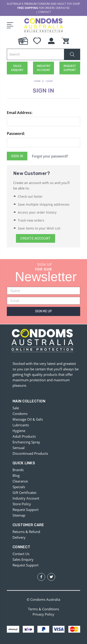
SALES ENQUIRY (17, 68)
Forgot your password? (50, 156)
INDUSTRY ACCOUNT (43, 68)
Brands (18, 470)
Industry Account (26, 498)
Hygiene (19, 431)
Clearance (20, 481)
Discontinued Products (30, 453)
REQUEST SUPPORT (70, 68)
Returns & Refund (26, 532)
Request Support (26, 510)
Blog (16, 475)
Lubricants (21, 425)
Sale (16, 408)
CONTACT (45, 12)
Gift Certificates (24, 492)
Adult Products (24, 436)
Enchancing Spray (26, 442)
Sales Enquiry (23, 559)
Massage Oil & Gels (28, 419)
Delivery (19, 537)
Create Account (35, 238)
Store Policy (22, 504)
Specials (19, 487)
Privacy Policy (43, 614)
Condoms (20, 414)
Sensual (19, 448)
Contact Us (21, 554)
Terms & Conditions (43, 609)
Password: (16, 134)
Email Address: (20, 113)
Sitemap (19, 515)
